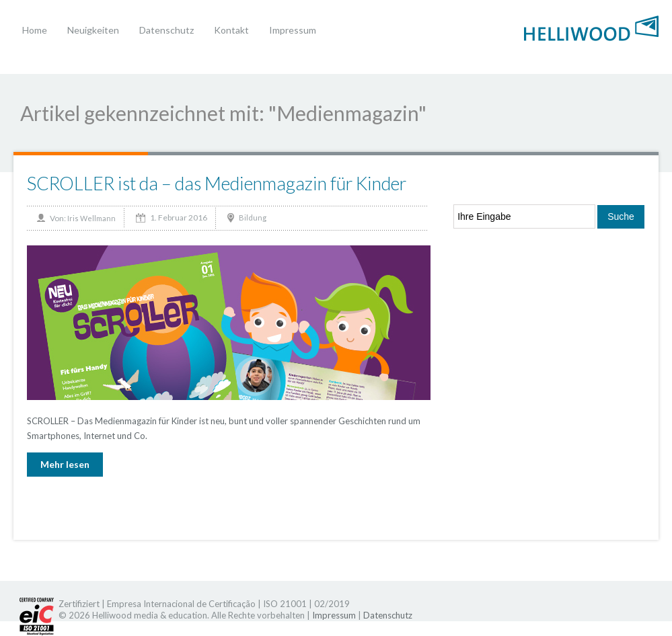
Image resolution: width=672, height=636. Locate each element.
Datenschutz (166, 30)
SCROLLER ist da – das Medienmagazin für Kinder (217, 183)
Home (35, 30)
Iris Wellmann (91, 218)
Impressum (293, 30)
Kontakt (231, 30)
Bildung (253, 217)
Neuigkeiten (93, 30)
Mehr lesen (65, 464)
